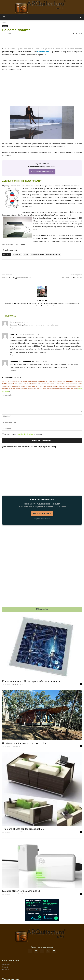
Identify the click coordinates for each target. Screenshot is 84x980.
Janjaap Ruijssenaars (37, 254)
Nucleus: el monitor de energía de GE (21, 891)
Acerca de (6, 969)
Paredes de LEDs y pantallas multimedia (17, 278)
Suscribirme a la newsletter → (42, 171)
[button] (4, 17)
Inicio (4, 23)
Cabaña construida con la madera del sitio (24, 743)
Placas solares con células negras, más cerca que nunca (31, 681)
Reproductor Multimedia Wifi (71, 278)
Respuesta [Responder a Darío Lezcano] (13, 355)
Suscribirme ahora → (42, 513)
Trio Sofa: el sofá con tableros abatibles (23, 829)
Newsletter (6, 965)
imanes (26, 254)
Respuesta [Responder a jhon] (13, 328)
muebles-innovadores (53, 254)
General (5, 26)
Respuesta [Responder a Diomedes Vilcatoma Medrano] (13, 370)
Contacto (5, 967)
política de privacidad (26, 434)
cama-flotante (17, 254)
